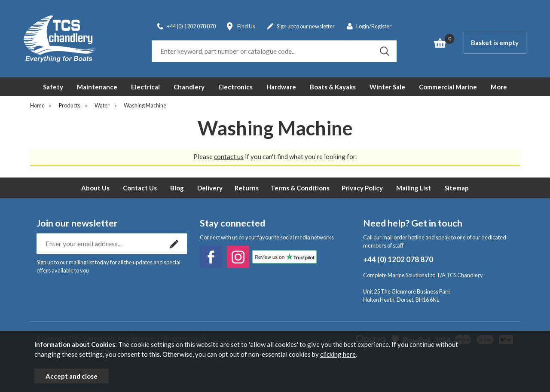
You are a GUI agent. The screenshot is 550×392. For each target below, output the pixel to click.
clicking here (338, 354)
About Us (95, 188)
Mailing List (414, 188)
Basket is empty (495, 43)
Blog (177, 188)
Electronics (235, 87)
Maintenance (97, 87)
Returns (247, 188)
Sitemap (457, 188)
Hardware (281, 87)
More (499, 87)
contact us (229, 156)
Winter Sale (387, 87)
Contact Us (140, 188)
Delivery (210, 188)
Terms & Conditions (300, 188)
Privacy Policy (362, 188)
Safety (53, 87)
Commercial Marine (448, 87)
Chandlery (189, 87)
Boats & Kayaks (333, 87)
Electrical (145, 87)
